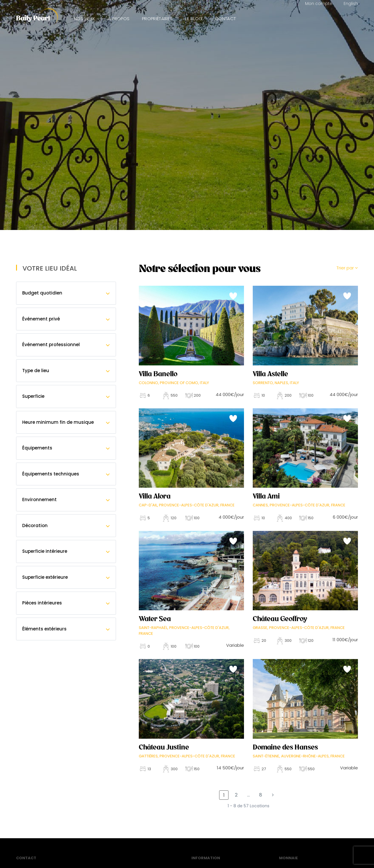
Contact (225, 19)
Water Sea (155, 619)
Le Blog (194, 19)
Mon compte (319, 4)
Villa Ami (266, 496)
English (351, 4)
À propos (119, 19)
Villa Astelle (270, 374)
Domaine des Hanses (285, 747)
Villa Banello (158, 374)
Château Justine (164, 747)
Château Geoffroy (280, 619)
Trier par (347, 268)
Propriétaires (157, 19)
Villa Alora (155, 496)
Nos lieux (85, 19)
